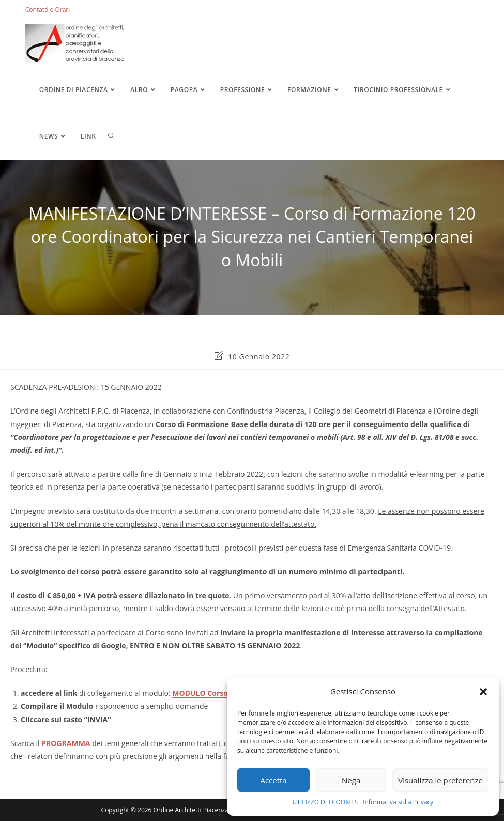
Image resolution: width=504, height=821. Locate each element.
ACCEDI (94, 10)
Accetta (273, 780)
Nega (351, 780)
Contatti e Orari (48, 10)
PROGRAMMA (66, 743)
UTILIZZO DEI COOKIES (325, 802)
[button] (483, 692)
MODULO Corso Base (209, 693)
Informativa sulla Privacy (398, 802)
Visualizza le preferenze (440, 780)
